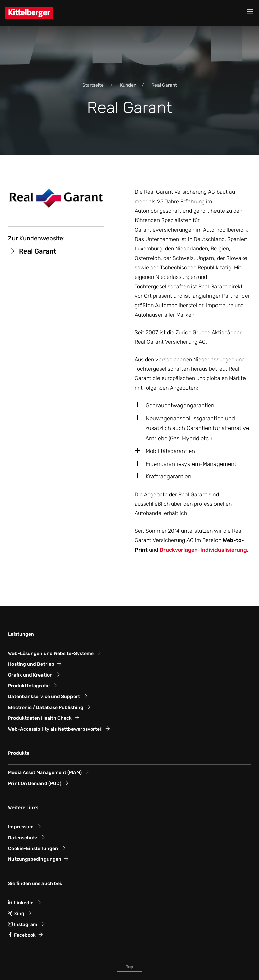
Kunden (128, 85)
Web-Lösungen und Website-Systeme (51, 653)
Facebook (22, 935)
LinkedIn (21, 903)
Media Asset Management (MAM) (45, 773)
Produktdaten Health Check (40, 718)
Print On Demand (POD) (35, 783)
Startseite (93, 85)
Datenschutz (23, 838)
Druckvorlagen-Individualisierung (203, 550)
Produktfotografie (29, 686)
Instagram (23, 924)
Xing (16, 914)
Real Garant (164, 85)
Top (129, 967)
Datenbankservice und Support (44, 697)
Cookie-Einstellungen (33, 849)
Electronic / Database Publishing (46, 707)
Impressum (21, 827)
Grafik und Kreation (30, 675)
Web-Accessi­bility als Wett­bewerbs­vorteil (55, 729)
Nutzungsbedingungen (35, 859)
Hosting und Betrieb (31, 664)
